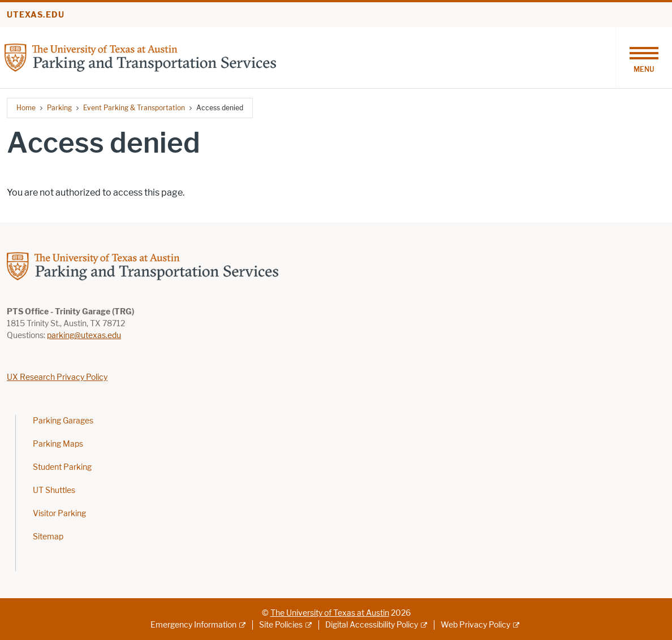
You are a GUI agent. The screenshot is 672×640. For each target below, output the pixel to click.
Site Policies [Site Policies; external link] (281, 625)
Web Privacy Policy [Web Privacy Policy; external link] (475, 625)
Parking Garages (63, 421)
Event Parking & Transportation (134, 108)
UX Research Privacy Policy (57, 377)
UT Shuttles (54, 490)
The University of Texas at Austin (330, 613)
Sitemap (48, 537)
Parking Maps (58, 444)
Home (26, 108)
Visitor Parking (59, 514)
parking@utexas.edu (84, 336)
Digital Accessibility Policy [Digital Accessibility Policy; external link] (372, 625)
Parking (59, 108)
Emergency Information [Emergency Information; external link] (193, 625)
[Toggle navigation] (644, 58)
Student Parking (62, 467)
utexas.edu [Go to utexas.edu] (36, 15)
